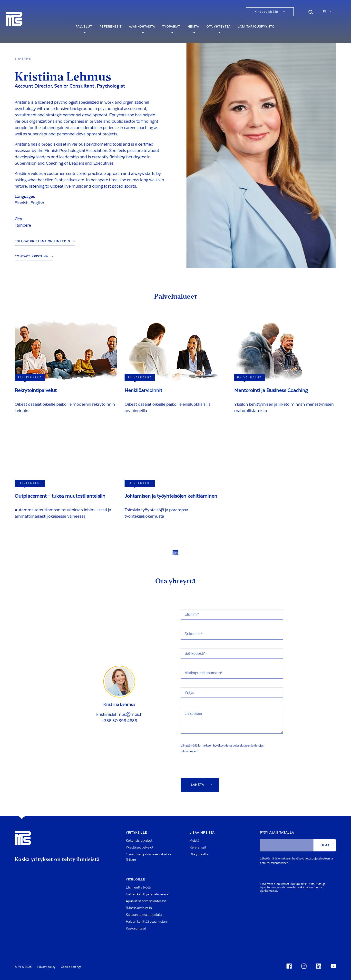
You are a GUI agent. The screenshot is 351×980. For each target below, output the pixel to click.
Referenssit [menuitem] (111, 29)
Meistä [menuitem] (193, 29)
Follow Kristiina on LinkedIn (42, 241)
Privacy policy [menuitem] (46, 967)
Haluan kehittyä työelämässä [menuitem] (147, 894)
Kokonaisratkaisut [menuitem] (139, 841)
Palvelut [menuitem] (84, 29)
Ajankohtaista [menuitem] (142, 29)
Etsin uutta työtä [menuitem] (138, 888)
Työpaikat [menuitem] (171, 29)
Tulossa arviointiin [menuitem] (139, 908)
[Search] (311, 11)
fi (324, 11)
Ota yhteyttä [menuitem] (219, 29)
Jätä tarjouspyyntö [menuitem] (256, 29)
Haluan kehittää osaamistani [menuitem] (147, 922)
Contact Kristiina (31, 256)
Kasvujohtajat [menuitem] (136, 929)
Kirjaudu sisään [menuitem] (266, 12)
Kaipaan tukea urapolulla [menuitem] (144, 915)
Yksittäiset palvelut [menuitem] (140, 848)
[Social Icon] (290, 966)
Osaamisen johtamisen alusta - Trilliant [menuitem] (149, 857)
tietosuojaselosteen (238, 746)
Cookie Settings (71, 967)
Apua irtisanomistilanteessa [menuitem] (146, 901)
